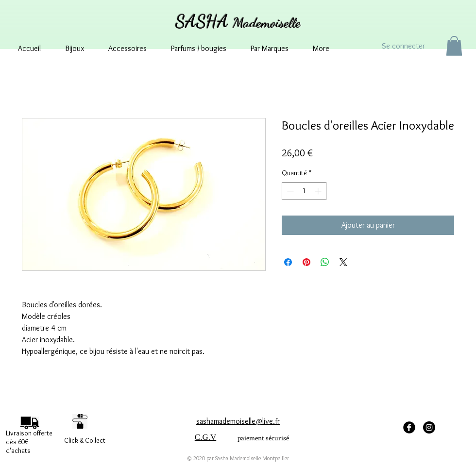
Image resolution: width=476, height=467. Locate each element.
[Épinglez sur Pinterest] (306, 262)
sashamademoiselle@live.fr (238, 421)
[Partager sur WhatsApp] (325, 262)
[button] (454, 46)
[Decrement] (289, 191)
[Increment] (319, 191)
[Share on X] (343, 262)
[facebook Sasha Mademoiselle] (409, 427)
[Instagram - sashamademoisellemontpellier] (429, 427)
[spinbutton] (304, 191)
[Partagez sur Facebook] (288, 262)
